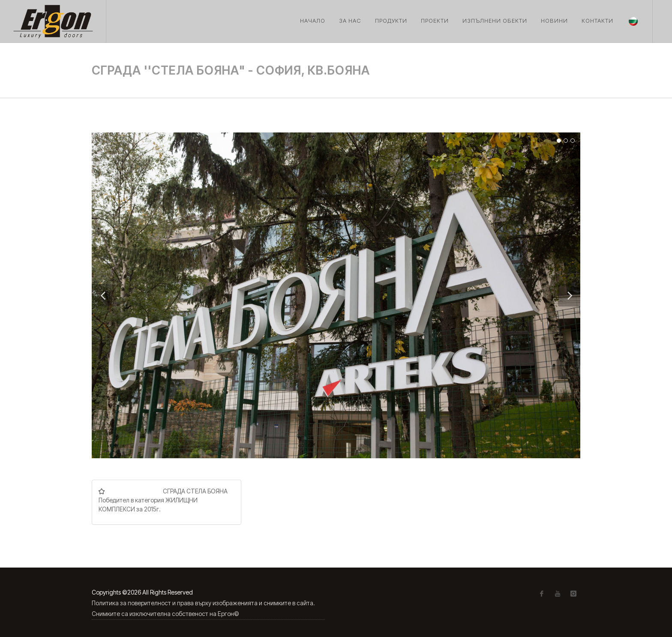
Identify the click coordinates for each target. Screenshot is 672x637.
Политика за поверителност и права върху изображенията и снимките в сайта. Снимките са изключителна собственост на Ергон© (203, 608)
